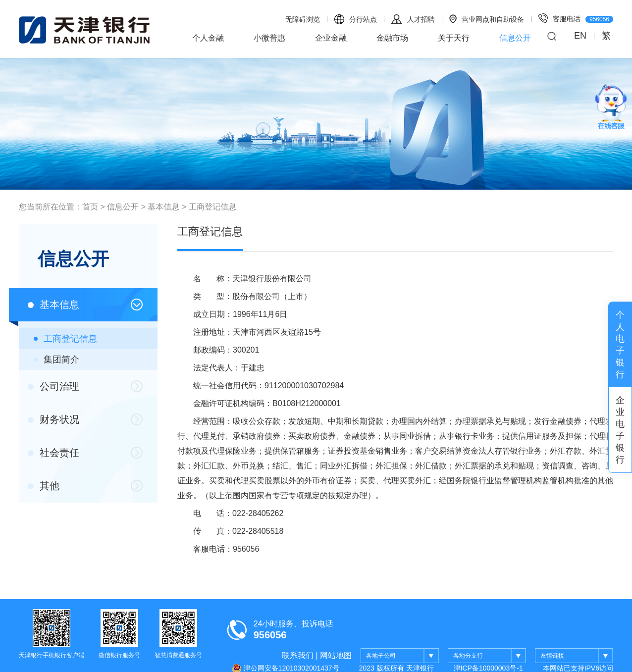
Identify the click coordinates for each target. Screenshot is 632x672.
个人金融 (208, 38)
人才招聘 (413, 19)
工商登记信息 (212, 207)
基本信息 (163, 207)
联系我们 (298, 655)
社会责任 (53, 453)
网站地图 (336, 655)
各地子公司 (402, 656)
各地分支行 (490, 656)
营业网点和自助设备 (487, 19)
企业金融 (331, 38)
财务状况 (53, 419)
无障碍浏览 (303, 19)
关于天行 (454, 38)
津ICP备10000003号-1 (488, 668)
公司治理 (53, 386)
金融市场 (392, 38)
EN (580, 36)
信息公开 (515, 38)
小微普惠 (269, 38)
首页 (90, 207)
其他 (44, 486)
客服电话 (576, 18)
